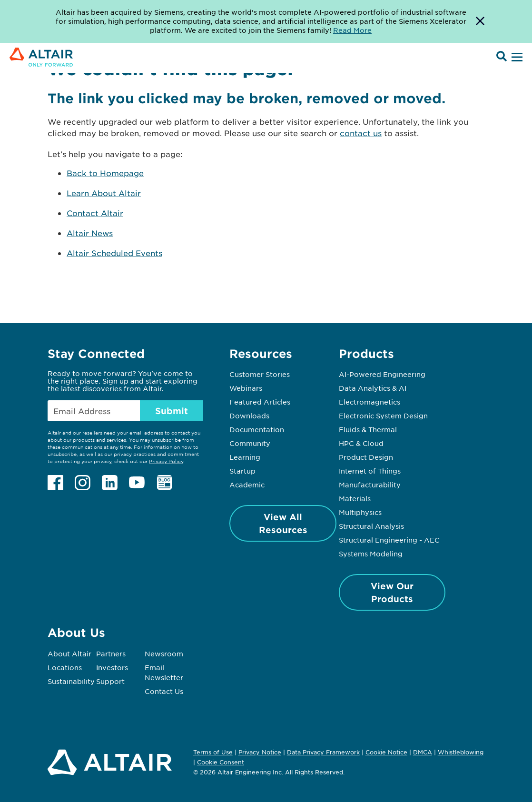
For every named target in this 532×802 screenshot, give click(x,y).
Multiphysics (360, 512)
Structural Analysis (371, 526)
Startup (242, 471)
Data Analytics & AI (373, 388)
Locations (65, 667)
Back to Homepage (105, 173)
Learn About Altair (104, 193)
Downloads (249, 416)
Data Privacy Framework (323, 752)
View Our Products (392, 592)
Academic (247, 485)
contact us (361, 133)
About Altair (69, 653)
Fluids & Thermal (368, 429)
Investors (112, 667)
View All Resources (283, 523)
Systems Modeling (371, 554)
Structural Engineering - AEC (389, 540)
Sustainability (71, 681)
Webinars (246, 388)
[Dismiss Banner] (480, 21)
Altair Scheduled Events (114, 253)
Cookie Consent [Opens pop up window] (221, 762)
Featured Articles (260, 402)
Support (110, 681)
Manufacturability (370, 485)
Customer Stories (260, 374)
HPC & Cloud (361, 443)
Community (250, 443)
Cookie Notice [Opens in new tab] (386, 752)
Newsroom (164, 653)
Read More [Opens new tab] (352, 30)
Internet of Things (370, 471)
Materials (355, 498)
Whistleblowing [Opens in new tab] (461, 752)
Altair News (90, 233)
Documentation (257, 429)
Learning (245, 457)
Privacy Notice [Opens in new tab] (260, 752)
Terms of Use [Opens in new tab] (213, 752)
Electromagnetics (369, 402)
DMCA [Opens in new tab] (423, 752)
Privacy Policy (166, 461)
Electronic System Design (383, 416)
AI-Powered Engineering (382, 374)
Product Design (366, 457)
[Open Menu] (516, 58)
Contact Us (164, 691)
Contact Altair (95, 213)
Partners (111, 653)
